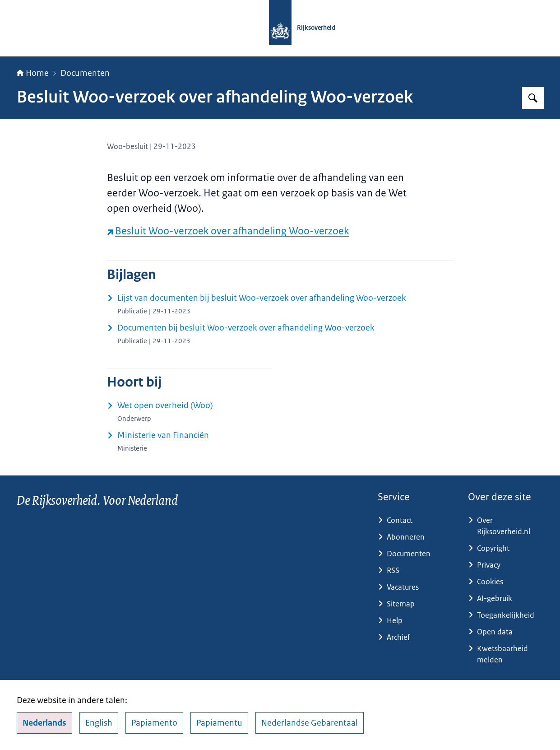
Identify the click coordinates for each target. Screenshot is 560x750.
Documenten (85, 73)
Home (33, 73)
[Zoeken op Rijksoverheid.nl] (533, 98)
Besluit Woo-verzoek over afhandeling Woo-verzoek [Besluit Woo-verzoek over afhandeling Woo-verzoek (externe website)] (228, 231)
